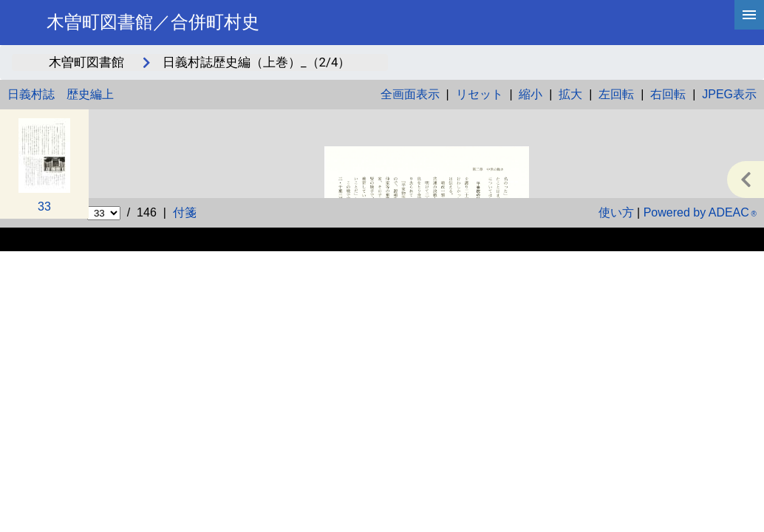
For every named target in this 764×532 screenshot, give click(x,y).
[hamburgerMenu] (749, 15)
